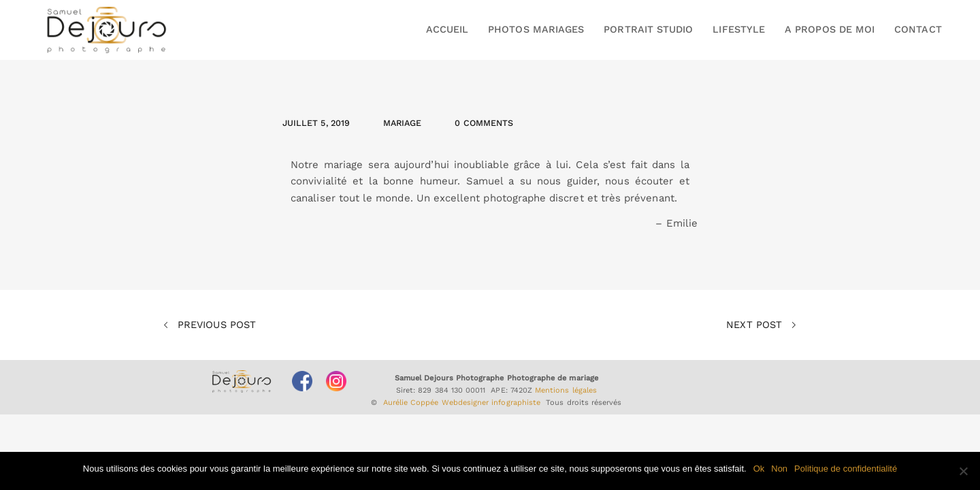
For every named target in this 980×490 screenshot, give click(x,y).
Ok (759, 469)
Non (779, 469)
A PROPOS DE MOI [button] (830, 29)
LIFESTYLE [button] (739, 29)
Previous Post (210, 325)
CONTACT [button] (918, 29)
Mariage (402, 123)
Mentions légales (566, 390)
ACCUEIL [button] (447, 29)
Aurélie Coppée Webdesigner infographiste (462, 403)
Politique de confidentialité (846, 469)
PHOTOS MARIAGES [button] (536, 29)
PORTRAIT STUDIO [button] (648, 29)
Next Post (761, 325)
